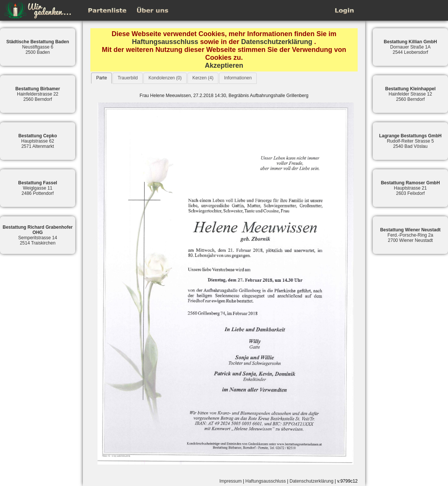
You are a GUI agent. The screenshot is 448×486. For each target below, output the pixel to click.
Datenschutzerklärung (277, 42)
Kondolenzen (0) (165, 78)
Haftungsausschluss (165, 42)
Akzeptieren (224, 65)
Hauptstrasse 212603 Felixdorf (411, 188)
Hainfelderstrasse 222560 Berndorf (38, 94)
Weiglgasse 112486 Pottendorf (37, 188)
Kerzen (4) (203, 78)
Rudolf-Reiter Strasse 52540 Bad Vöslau (410, 141)
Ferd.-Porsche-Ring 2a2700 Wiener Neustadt (411, 235)
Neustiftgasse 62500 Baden (38, 47)
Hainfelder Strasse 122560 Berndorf (410, 94)
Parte (101, 78)
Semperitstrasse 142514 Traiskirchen (38, 235)
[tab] (101, 78)
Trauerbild (128, 78)
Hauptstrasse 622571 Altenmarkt (38, 141)
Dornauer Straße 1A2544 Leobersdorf (410, 47)
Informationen (238, 78)
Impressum (231, 481)
